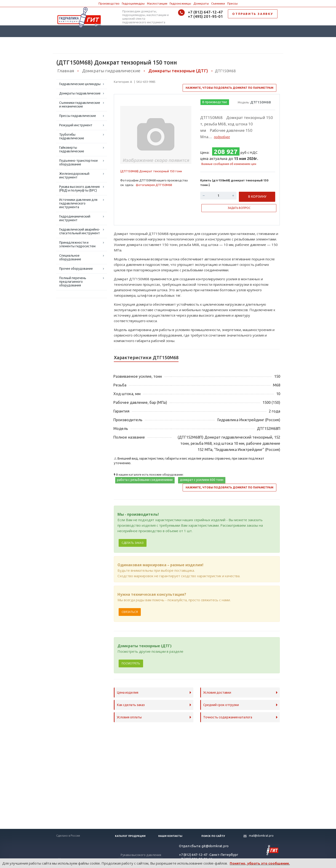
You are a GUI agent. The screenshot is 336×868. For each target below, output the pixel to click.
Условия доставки (217, 693)
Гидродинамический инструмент (75, 218)
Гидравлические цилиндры (80, 84)
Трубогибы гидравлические (72, 136)
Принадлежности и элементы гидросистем (77, 244)
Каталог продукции (130, 836)
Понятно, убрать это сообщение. (260, 863)
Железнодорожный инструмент (74, 175)
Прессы (232, 3)
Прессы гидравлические (78, 116)
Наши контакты (170, 836)
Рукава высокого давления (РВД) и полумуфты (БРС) (79, 189)
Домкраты (201, 3)
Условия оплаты (129, 717)
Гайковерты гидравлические (72, 149)
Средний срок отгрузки (221, 705)
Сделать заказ (133, 543)
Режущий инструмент (76, 125)
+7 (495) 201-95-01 (205, 16)
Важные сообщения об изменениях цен (229, 164)
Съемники (218, 3)
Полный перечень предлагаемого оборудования (73, 282)
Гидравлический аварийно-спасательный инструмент (80, 231)
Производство (109, 3)
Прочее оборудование (76, 269)
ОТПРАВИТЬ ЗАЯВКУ (253, 14)
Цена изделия (128, 693)
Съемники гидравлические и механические (80, 105)
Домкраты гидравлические (80, 93)
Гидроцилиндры (133, 3)
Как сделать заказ (131, 705)
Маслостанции (157, 3)
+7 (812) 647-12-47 (205, 12)
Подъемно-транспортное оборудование (79, 162)
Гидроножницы (180, 3)
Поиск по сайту (213, 836)
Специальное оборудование (70, 257)
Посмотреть (131, 663)
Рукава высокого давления (141, 855)
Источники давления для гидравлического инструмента (78, 203)
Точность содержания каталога (228, 717)
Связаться (130, 612)
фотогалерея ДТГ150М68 (154, 185)
